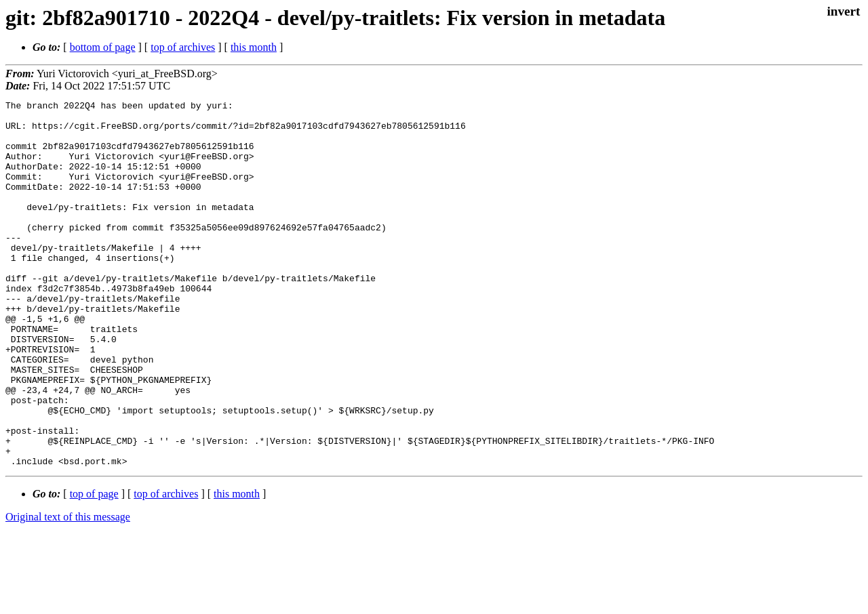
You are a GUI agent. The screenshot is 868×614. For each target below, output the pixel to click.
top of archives (183, 47)
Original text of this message (68, 590)
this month (254, 47)
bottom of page (103, 47)
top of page (94, 567)
